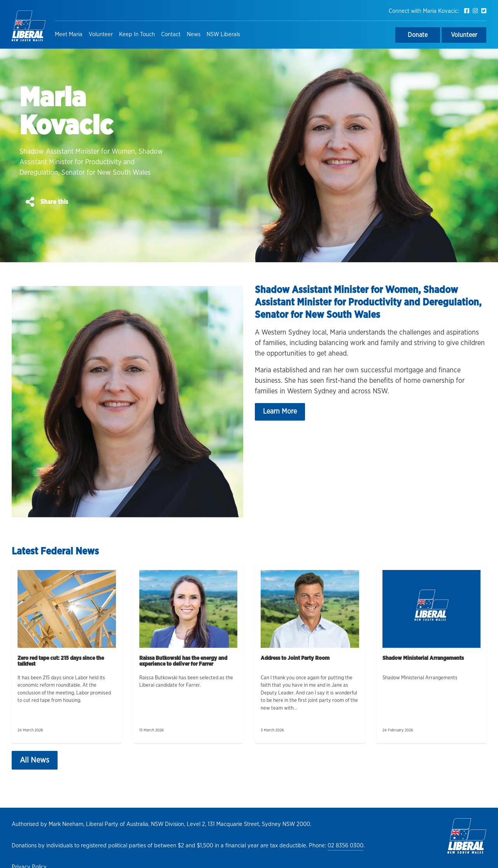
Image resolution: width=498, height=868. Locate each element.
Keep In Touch (137, 34)
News (194, 34)
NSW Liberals (223, 34)
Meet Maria (69, 34)
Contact (171, 34)
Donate (418, 35)
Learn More (280, 412)
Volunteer (101, 34)
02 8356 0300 (345, 846)
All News (35, 760)
